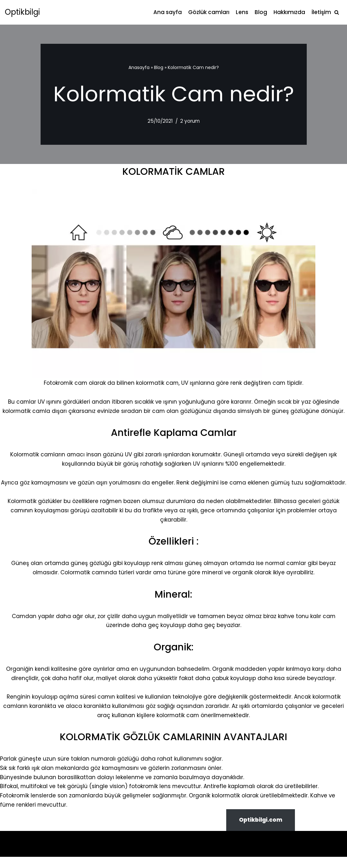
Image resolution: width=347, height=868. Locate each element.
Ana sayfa (168, 12)
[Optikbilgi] (22, 12)
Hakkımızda (289, 12)
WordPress (38, 850)
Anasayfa (139, 67)
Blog (261, 12)
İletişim (321, 12)
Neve (12, 850)
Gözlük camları (209, 12)
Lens (242, 12)
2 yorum (190, 121)
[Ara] (337, 12)
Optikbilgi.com (261, 831)
